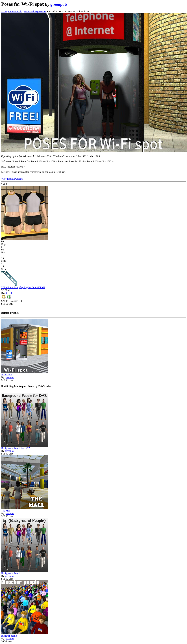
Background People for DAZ (16, 448)
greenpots (59, 4)
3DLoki (9, 293)
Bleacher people (9, 636)
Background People (11, 573)
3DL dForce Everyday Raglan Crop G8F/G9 (23, 287)
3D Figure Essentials (12, 12)
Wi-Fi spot (7, 375)
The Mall (6, 511)
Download (17, 179)
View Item (7, 179)
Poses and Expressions (35, 12)
